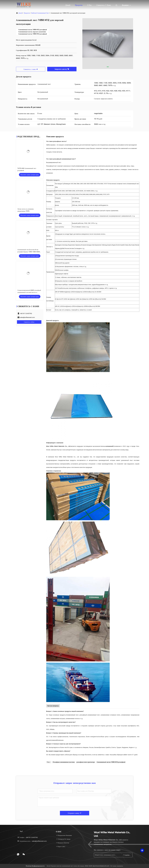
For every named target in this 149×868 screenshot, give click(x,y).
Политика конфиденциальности (35, 866)
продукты (27, 13)
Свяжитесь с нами (104, 5)
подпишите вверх (127, 855)
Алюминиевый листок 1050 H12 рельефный (111, 762)
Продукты (79, 5)
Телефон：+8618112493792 (28, 837)
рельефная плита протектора (86, 762)
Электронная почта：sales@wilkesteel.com (32, 841)
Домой (68, 5)
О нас (89, 5)
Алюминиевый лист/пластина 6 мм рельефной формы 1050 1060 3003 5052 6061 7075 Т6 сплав (29, 252)
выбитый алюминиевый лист (40, 13)
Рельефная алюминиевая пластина (64, 762)
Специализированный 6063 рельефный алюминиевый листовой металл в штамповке (29, 292)
